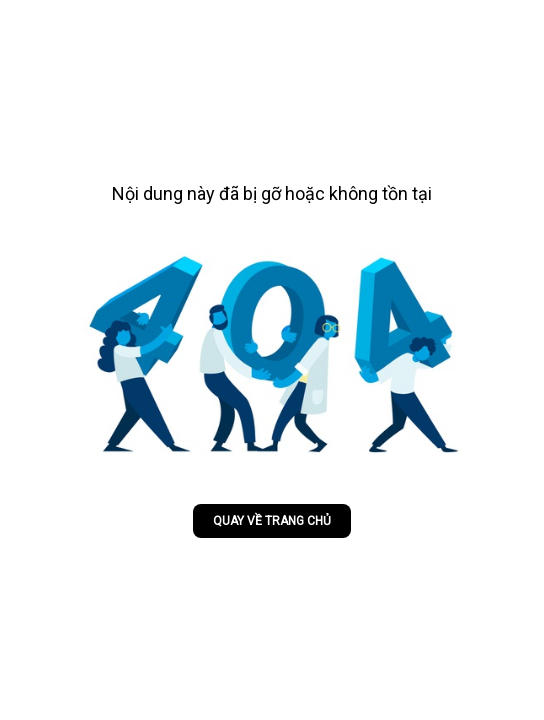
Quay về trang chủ (272, 521)
